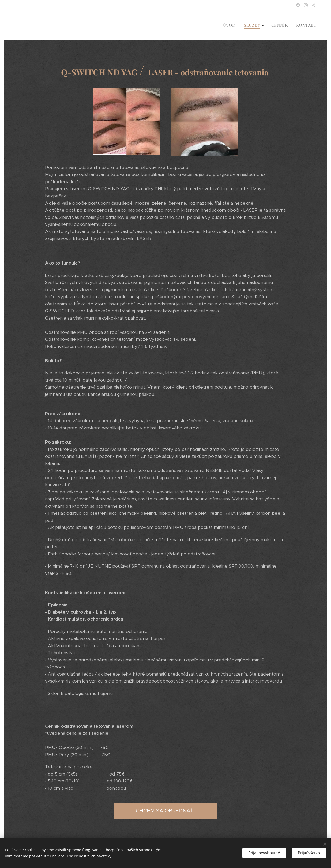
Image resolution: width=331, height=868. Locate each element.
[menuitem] (231, 25)
